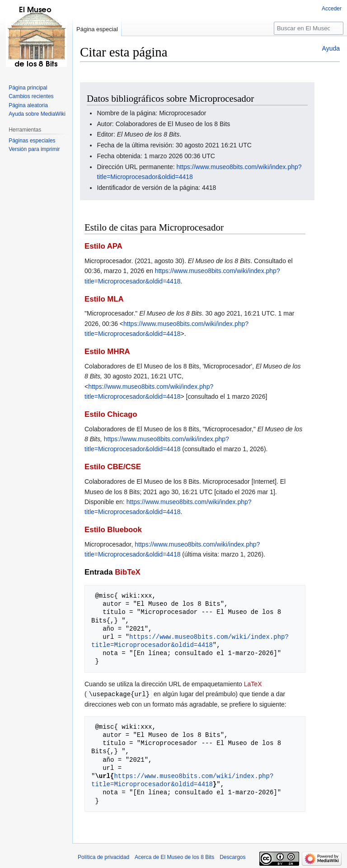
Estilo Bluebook (113, 530)
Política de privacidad (103, 857)
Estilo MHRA (107, 351)
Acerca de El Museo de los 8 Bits (174, 857)
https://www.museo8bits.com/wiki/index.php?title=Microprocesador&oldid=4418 (190, 641)
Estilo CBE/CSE (113, 467)
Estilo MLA (104, 299)
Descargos (232, 857)
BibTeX (128, 572)
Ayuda (331, 48)
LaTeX (253, 684)
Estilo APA (103, 246)
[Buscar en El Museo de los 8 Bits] (309, 28)
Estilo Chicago (111, 414)
